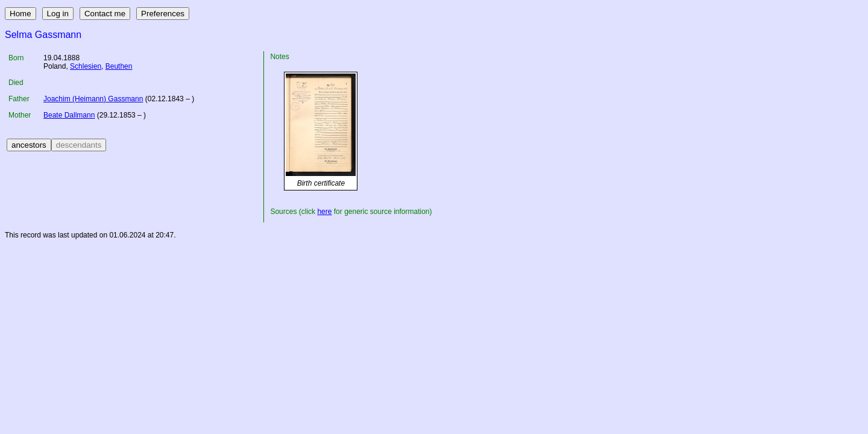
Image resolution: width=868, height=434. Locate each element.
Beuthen (119, 66)
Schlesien (86, 66)
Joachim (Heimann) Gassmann (93, 99)
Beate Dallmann (69, 115)
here (324, 212)
